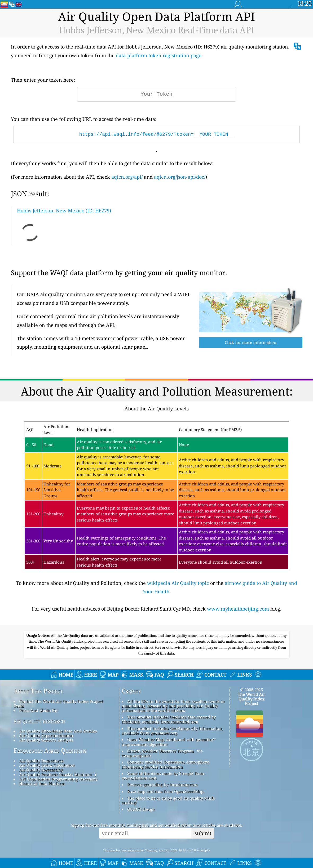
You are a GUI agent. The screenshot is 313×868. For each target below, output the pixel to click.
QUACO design (141, 809)
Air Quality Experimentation (46, 735)
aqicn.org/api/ (127, 177)
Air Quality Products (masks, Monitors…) (58, 774)
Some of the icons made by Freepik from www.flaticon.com (163, 776)
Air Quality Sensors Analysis (46, 740)
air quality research (39, 721)
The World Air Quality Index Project (251, 699)
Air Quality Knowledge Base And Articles (58, 731)
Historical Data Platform (42, 783)
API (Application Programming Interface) (58, 779)
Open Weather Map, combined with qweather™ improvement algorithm (169, 742)
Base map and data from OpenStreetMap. (166, 791)
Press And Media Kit (38, 710)
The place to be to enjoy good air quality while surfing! (168, 800)
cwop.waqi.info (136, 755)
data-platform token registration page (159, 55)
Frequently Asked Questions (50, 751)
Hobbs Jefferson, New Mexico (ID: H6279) (64, 211)
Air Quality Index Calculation (47, 765)
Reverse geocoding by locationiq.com (162, 784)
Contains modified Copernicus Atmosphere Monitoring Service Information (165, 764)
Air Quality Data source (41, 761)
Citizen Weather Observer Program (160, 751)
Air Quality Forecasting (41, 770)
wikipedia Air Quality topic (178, 583)
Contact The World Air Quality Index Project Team (58, 703)
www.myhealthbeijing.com (238, 609)
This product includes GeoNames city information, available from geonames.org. (172, 731)
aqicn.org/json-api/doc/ (180, 177)
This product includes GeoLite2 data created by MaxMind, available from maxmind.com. (169, 719)
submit (203, 833)
